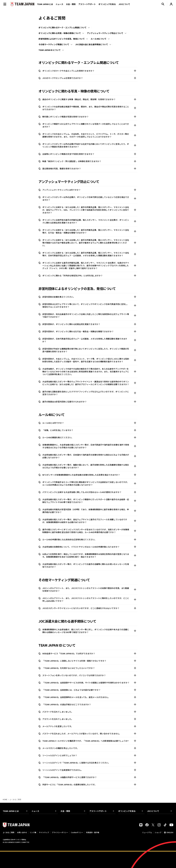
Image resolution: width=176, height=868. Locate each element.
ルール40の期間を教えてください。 (89, 437)
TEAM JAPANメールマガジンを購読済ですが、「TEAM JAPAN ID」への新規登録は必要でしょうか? (89, 741)
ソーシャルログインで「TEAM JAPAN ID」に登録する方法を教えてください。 (89, 763)
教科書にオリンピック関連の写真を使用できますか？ (89, 117)
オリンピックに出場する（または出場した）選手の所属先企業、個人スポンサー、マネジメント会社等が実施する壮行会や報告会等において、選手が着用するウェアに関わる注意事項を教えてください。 (89, 243)
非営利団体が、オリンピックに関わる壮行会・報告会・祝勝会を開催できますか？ (89, 331)
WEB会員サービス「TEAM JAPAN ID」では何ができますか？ (89, 653)
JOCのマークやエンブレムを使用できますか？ (89, 78)
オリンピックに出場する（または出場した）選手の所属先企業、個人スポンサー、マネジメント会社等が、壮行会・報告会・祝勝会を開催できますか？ (89, 231)
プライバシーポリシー (60, 832)
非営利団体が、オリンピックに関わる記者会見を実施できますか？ (89, 324)
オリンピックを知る (107, 4)
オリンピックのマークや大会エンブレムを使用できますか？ (89, 71)
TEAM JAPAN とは (15, 811)
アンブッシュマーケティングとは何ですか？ (89, 190)
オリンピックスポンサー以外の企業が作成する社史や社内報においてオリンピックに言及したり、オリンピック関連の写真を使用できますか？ (89, 145)
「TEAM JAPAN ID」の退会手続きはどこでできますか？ (89, 704)
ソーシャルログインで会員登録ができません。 (89, 770)
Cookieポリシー (77, 832)
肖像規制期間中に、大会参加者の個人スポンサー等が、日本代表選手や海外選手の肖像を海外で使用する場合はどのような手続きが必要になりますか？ (89, 446)
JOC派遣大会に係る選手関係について (92, 44)
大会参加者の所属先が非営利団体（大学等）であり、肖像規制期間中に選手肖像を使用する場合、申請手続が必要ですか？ (89, 511)
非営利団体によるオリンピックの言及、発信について (62, 39)
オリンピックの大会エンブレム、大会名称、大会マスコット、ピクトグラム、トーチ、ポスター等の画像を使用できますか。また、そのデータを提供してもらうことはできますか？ (89, 135)
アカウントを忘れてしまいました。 (89, 719)
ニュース (59, 4)
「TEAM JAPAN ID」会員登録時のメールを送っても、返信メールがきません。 (89, 697)
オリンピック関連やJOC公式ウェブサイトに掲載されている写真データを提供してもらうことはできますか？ (89, 125)
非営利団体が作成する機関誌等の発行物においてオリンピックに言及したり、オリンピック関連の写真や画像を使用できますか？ (89, 350)
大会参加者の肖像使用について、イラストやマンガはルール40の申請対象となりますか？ (89, 547)
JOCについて (124, 4)
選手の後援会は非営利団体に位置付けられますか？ (89, 402)
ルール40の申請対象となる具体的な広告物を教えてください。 (89, 539)
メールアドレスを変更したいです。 (89, 726)
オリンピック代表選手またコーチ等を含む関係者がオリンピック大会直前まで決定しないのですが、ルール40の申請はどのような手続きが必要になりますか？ (89, 483)
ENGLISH (170, 832)
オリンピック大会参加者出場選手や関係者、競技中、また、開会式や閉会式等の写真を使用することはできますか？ (89, 108)
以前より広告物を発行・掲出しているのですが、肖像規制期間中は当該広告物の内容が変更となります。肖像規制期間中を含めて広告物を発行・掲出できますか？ (89, 555)
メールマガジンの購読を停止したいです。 (89, 748)
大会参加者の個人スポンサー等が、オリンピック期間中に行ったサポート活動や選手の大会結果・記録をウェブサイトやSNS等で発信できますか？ (89, 501)
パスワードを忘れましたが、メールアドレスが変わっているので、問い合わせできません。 (89, 734)
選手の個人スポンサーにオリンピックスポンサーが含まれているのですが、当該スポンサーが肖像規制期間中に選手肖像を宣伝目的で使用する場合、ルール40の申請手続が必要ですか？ (89, 531)
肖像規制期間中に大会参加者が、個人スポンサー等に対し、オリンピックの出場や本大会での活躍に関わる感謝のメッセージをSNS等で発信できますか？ (89, 631)
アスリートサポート (87, 4)
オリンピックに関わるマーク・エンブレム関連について (62, 27)
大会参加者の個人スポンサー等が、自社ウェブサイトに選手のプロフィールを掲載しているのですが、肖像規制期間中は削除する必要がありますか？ (89, 521)
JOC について (159, 811)
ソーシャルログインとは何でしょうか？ (89, 755)
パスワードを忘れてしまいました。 (89, 712)
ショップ (158, 832)
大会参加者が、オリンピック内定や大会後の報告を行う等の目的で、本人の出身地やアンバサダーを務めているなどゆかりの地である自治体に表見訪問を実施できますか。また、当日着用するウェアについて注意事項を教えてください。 (89, 372)
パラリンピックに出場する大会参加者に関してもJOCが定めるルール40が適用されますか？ (89, 492)
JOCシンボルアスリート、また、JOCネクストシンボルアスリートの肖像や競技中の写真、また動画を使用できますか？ (89, 589)
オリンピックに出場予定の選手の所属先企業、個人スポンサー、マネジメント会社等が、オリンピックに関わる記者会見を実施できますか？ (89, 221)
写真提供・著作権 (93, 832)
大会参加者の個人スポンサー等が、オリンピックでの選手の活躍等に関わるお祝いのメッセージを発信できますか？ (89, 565)
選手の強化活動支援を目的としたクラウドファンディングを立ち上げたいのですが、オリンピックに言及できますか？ (89, 393)
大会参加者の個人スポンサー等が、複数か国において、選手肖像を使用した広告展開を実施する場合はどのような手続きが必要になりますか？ (89, 466)
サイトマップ (44, 832)
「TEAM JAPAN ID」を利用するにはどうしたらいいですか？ (89, 668)
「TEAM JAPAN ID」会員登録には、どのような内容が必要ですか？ (89, 690)
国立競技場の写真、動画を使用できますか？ (89, 169)
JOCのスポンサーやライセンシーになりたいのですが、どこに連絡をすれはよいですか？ (89, 608)
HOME (5, 799)
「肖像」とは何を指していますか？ (89, 430)
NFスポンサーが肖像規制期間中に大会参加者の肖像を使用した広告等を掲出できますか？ (89, 475)
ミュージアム (147, 832)
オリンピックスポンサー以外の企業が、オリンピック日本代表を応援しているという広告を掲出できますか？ (89, 198)
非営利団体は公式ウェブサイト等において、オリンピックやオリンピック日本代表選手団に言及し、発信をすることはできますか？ (89, 305)
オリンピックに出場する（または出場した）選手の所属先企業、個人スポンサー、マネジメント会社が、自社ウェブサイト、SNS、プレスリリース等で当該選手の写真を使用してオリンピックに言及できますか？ (89, 210)
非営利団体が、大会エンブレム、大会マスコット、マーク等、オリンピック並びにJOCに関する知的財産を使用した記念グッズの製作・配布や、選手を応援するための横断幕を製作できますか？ (89, 360)
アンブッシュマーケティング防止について (105, 33)
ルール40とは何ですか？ (89, 423)
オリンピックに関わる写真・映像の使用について (60, 33)
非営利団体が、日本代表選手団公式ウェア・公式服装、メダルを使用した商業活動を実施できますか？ (89, 340)
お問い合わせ (22, 832)
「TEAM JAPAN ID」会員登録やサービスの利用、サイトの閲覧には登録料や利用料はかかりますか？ (89, 683)
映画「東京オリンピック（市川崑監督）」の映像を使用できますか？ (89, 161)
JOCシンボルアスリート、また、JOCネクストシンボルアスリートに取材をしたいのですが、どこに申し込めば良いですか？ (89, 599)
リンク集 (33, 832)
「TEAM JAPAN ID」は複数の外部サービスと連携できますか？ (89, 777)
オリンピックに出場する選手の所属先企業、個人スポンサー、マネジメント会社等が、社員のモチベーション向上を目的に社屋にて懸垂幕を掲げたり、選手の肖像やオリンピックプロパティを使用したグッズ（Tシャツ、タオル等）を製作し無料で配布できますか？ (89, 265)
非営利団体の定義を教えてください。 (89, 297)
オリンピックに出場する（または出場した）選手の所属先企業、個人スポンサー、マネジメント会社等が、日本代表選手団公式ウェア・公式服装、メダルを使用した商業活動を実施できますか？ (89, 254)
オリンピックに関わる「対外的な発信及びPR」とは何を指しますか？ (89, 276)
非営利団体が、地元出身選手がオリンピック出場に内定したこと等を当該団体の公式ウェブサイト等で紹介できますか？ (89, 315)
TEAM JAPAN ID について (50, 50)
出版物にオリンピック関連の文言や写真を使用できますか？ (89, 154)
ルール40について (99, 39)
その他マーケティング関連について (54, 44)
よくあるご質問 (9, 832)
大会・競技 (73, 811)
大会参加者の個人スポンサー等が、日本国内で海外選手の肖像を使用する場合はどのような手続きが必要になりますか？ (89, 456)
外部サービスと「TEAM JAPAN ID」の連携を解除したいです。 (89, 784)
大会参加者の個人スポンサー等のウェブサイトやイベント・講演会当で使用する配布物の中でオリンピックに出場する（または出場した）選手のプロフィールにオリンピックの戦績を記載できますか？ (89, 383)
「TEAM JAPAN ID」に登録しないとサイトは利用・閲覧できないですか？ (89, 661)
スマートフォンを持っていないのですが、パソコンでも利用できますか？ (89, 675)
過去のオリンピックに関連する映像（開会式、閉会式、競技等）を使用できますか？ (89, 99)
